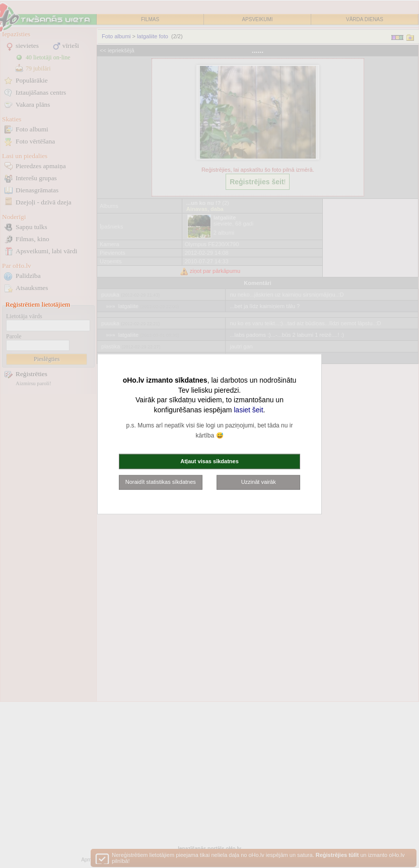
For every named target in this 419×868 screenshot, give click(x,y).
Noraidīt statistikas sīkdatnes (161, 482)
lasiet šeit (248, 409)
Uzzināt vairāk (259, 482)
